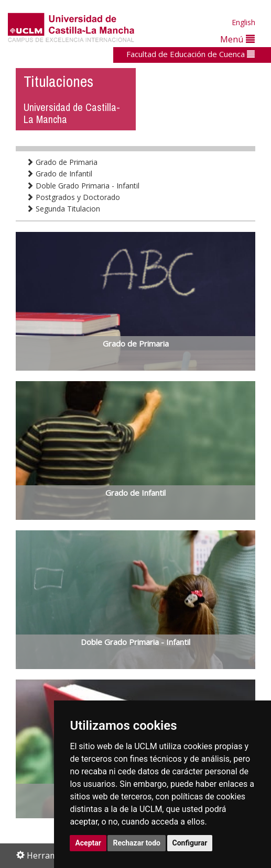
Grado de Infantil (59, 174)
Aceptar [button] (88, 843)
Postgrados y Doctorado (73, 197)
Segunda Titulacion (63, 209)
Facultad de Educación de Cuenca (191, 54)
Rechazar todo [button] (137, 843)
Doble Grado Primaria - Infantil (83, 186)
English (243, 22)
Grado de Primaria (62, 162)
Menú (237, 39)
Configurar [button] (190, 843)
